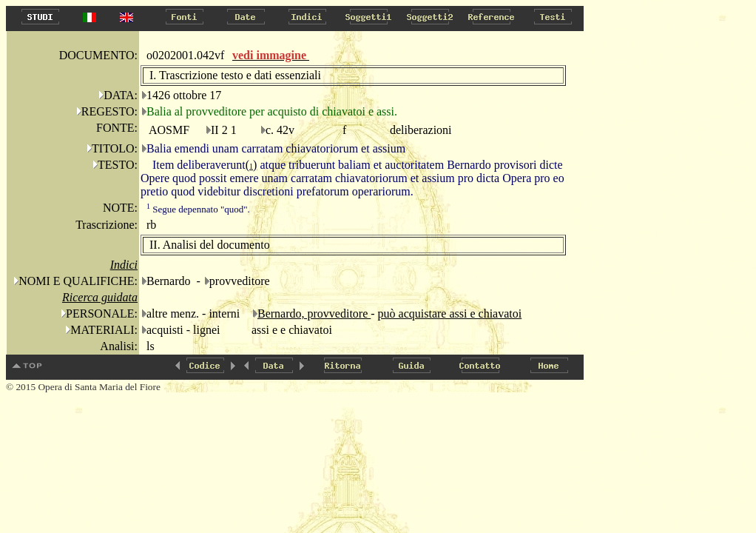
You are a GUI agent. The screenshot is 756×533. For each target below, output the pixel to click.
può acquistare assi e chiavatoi (450, 314)
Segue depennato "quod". (198, 209)
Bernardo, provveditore (314, 314)
